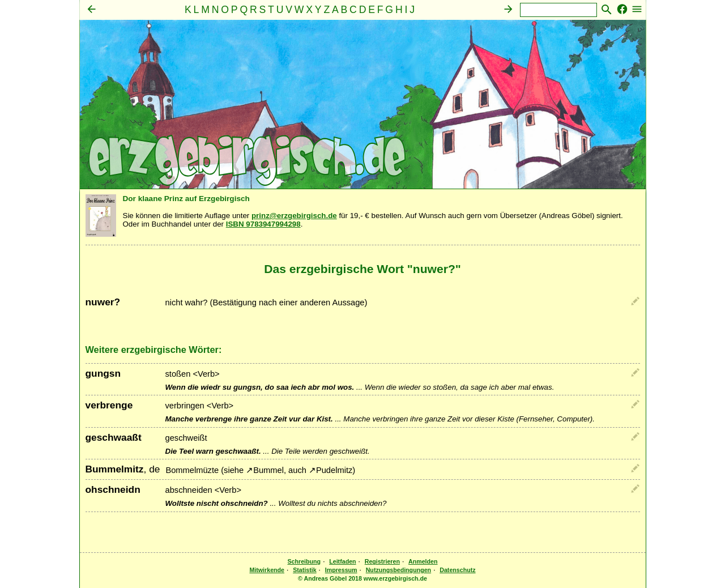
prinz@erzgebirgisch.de (294, 216)
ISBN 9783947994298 (263, 224)
